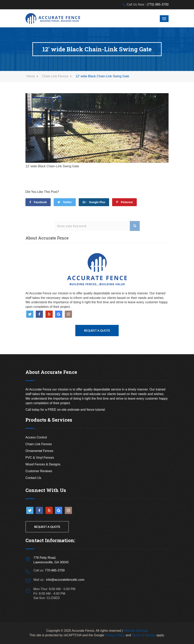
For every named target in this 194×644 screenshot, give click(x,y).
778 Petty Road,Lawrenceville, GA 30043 (51, 560)
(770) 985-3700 (158, 4)
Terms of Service (144, 635)
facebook (38, 202)
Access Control (36, 437)
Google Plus (94, 202)
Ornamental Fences (39, 451)
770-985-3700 (55, 570)
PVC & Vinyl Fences (40, 458)
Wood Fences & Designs (43, 464)
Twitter (65, 202)
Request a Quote (47, 527)
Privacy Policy (115, 635)
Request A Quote (97, 331)
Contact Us (33, 478)
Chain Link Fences (55, 76)
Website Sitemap (136, 631)
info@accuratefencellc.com (65, 580)
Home (31, 76)
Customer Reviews (39, 471)
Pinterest (124, 202)
